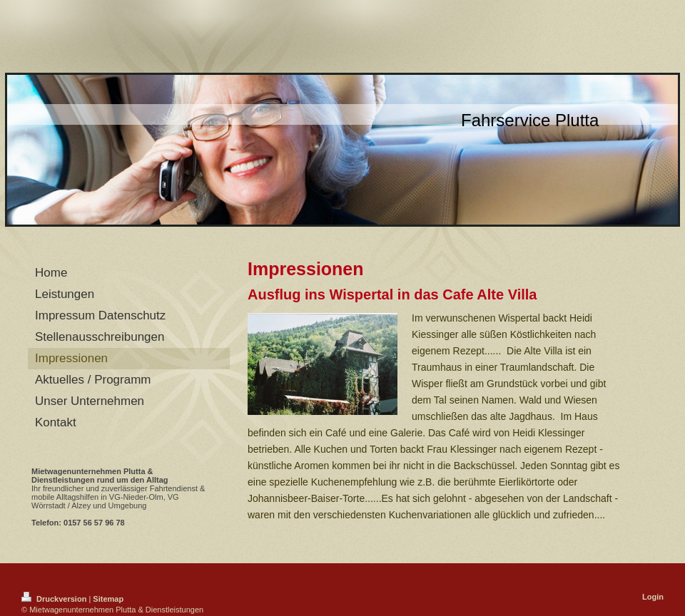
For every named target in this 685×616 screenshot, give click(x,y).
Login (653, 597)
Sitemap (108, 599)
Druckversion (55, 599)
